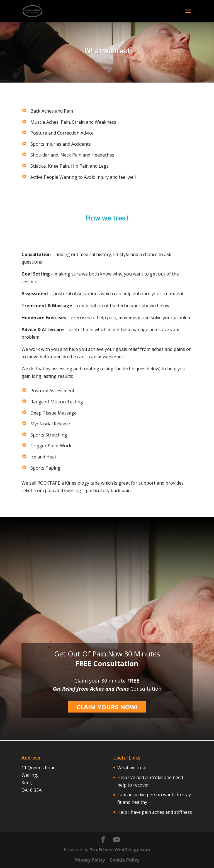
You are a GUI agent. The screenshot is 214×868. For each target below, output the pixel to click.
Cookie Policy (124, 860)
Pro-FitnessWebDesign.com (120, 850)
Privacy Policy (90, 860)
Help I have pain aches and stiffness (155, 812)
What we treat (132, 768)
